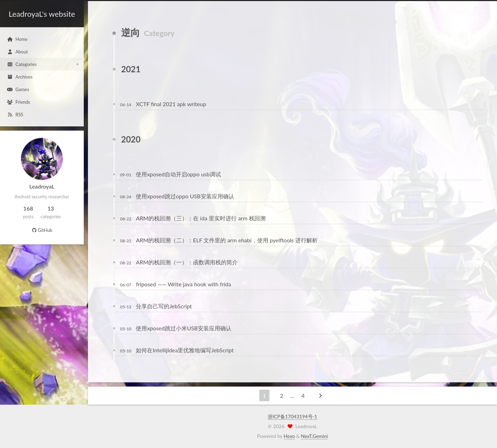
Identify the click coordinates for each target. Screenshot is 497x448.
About (17, 52)
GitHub (42, 230)
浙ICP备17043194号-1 (292, 416)
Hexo (289, 436)
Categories (22, 64)
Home (17, 39)
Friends (18, 102)
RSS (15, 115)
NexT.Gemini (314, 436)
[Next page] (320, 395)
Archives (20, 77)
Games (18, 89)
